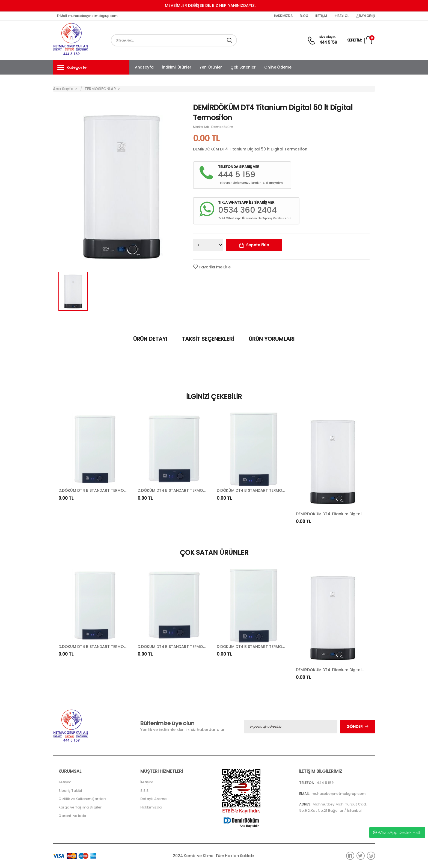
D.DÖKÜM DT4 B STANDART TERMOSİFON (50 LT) (183, 490)
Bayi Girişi (365, 16)
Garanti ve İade (72, 816)
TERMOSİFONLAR (100, 89)
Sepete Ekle (258, 245)
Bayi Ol (341, 16)
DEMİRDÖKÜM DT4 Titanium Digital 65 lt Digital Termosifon (352, 514)
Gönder (355, 727)
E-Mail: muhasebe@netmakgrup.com (87, 16)
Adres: (305, 804)
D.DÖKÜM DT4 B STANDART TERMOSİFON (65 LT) (262, 490)
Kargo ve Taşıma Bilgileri (80, 807)
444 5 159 (328, 42)
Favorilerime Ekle (215, 267)
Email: (305, 794)
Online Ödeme (278, 67)
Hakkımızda (283, 16)
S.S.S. (145, 791)
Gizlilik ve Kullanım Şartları (82, 799)
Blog (304, 16)
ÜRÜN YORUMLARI (272, 339)
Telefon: (307, 783)
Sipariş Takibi (70, 791)
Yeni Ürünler (211, 67)
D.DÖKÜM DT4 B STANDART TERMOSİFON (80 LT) (104, 490)
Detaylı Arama (153, 799)
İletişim (321, 16)
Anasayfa (144, 67)
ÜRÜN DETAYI (150, 339)
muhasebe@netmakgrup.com (338, 794)
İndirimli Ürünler (176, 67)
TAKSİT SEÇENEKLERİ (208, 339)
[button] (91, 67)
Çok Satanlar (243, 67)
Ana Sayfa (63, 89)
